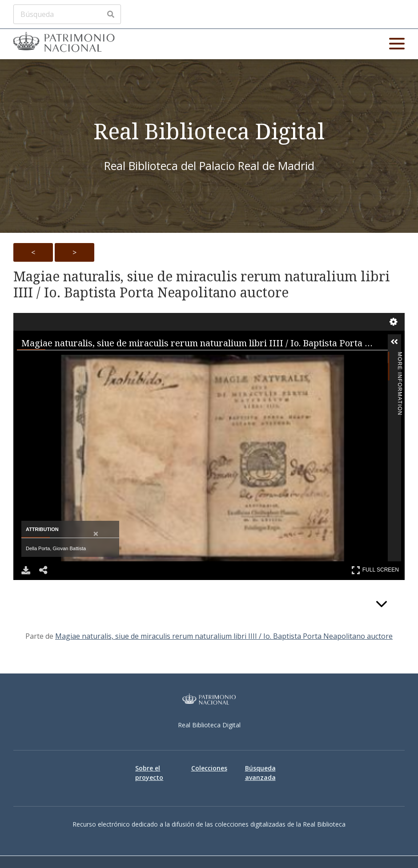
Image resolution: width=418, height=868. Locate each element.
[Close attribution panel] (96, 534)
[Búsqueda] (67, 14)
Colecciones (209, 768)
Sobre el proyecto (149, 773)
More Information (400, 358)
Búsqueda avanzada (260, 773)
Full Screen (375, 570)
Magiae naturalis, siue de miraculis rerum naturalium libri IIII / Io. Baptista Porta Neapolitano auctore (202, 284)
